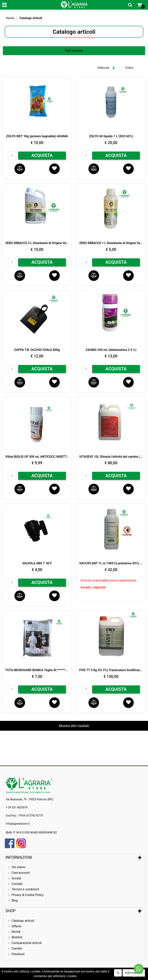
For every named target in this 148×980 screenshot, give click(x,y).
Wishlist (17, 937)
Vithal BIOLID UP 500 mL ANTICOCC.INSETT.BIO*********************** (37, 457)
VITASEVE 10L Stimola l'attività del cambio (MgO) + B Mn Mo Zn (111, 457)
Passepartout (90, 977)
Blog (15, 900)
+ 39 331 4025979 (17, 807)
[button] (130, 5)
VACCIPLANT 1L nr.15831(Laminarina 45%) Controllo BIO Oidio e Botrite (111, 563)
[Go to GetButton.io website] (139, 976)
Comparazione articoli (27, 943)
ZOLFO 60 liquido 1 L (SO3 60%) (111, 136)
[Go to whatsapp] (139, 969)
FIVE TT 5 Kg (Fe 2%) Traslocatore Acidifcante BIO (111, 670)
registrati (99, 587)
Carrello (17, 948)
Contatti (17, 884)
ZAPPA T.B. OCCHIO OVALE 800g (37, 350)
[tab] (74, 857)
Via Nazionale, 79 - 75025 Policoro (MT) (29, 799)
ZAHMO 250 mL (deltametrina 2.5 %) (111, 350)
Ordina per (103, 68)
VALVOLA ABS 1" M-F (37, 563)
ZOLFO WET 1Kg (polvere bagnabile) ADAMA (37, 136)
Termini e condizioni (25, 889)
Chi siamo (18, 867)
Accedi (86, 587)
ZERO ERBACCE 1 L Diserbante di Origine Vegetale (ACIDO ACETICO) (111, 243)
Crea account (21, 873)
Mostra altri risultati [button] (74, 726)
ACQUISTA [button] (42, 155)
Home (10, 18)
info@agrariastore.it (18, 824)
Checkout (18, 954)
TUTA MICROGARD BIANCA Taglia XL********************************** (37, 670)
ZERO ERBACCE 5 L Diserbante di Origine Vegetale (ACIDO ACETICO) (37, 243)
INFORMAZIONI (19, 857)
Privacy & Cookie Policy (28, 895)
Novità (16, 932)
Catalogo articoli (31, 18)
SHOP (11, 911)
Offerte (16, 926)
